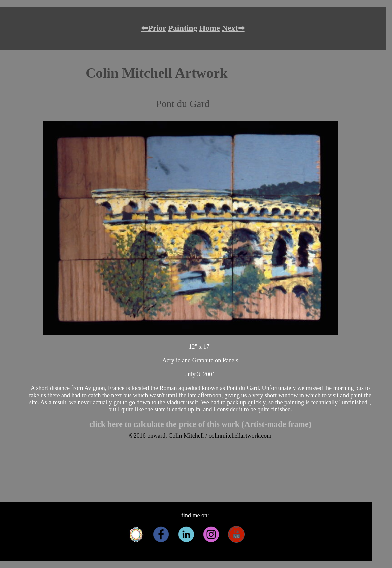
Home (210, 28)
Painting (183, 28)
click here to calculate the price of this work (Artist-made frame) (200, 424)
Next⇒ (233, 28)
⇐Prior (154, 28)
